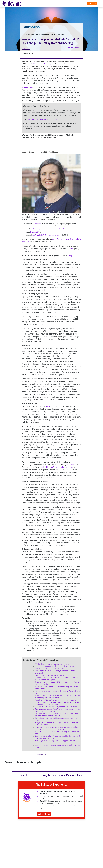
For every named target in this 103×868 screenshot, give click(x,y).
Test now (92, 3)
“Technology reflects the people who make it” (52, 664)
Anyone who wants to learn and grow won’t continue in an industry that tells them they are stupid (57, 728)
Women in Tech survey (42, 64)
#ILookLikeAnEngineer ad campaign (57, 467)
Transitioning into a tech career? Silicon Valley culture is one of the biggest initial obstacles (57, 697)
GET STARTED (44, 814)
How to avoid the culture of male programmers (53, 675)
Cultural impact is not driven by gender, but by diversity (56, 707)
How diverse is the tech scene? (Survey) (42, 119)
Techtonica (37, 224)
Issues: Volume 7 (74, 48)
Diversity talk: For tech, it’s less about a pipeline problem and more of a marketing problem (57, 715)
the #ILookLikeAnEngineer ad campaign (47, 235)
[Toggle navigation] (14, 3)
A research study (29, 87)
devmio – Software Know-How (13, 3)
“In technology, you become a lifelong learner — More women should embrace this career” (57, 703)
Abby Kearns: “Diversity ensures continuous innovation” (56, 700)
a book (70, 249)
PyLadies (70, 464)
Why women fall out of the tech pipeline (50, 669)
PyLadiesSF (34, 232)
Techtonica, (50, 406)
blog (70, 255)
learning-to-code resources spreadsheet (49, 229)
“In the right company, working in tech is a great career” (56, 666)
